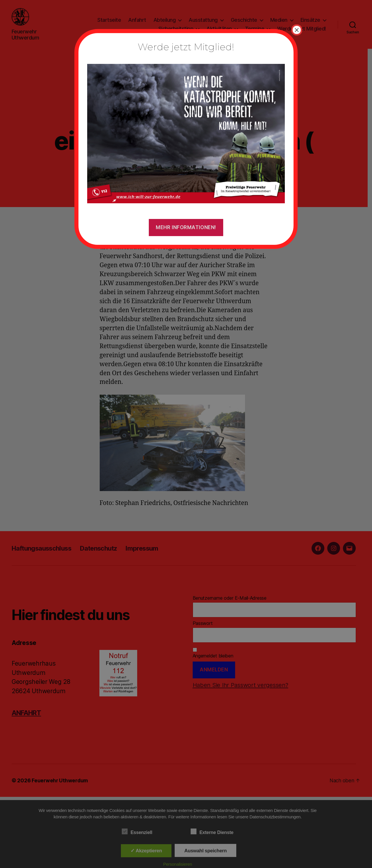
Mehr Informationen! (186, 227)
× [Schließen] (297, 30)
